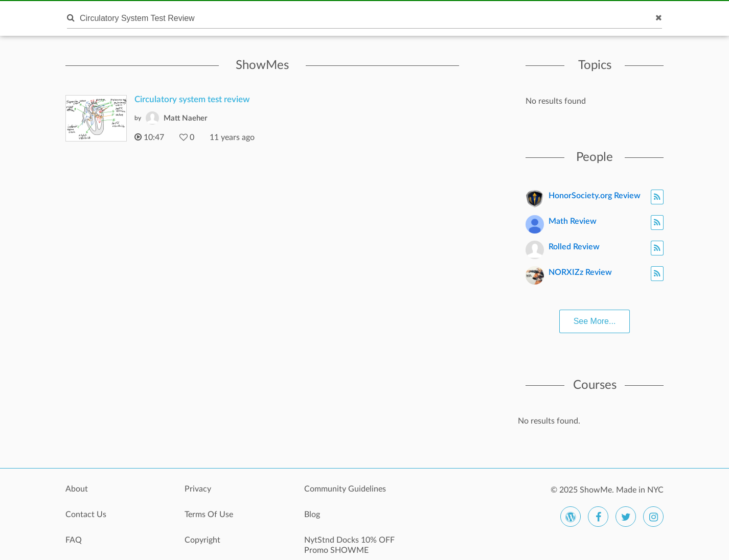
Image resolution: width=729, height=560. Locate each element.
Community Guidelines (345, 489)
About (77, 489)
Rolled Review (574, 247)
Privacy (198, 489)
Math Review (573, 221)
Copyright (202, 540)
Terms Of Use (209, 515)
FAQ (74, 540)
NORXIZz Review (580, 272)
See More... (595, 321)
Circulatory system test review (192, 99)
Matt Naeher (186, 118)
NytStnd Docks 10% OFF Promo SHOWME (349, 545)
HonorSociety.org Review (595, 196)
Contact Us (86, 515)
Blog (312, 515)
